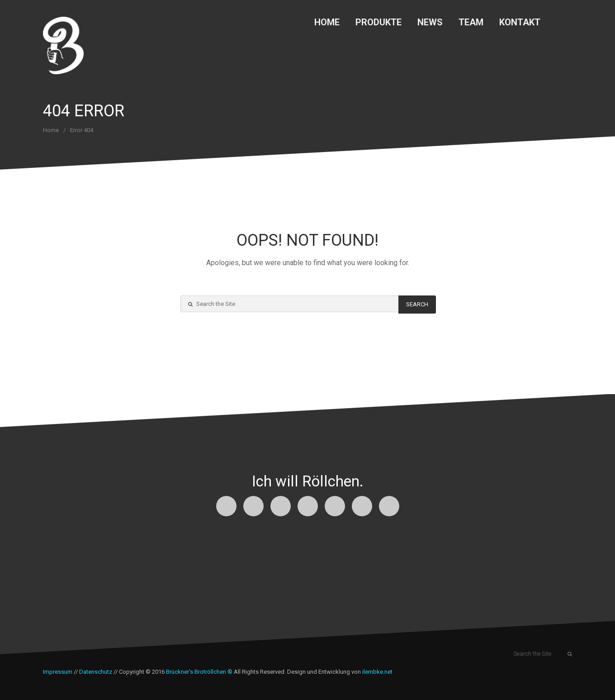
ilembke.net (377, 672)
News (430, 22)
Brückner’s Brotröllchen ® (199, 672)
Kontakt (520, 22)
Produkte (378, 22)
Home (327, 22)
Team (471, 22)
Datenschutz (96, 672)
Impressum (58, 672)
